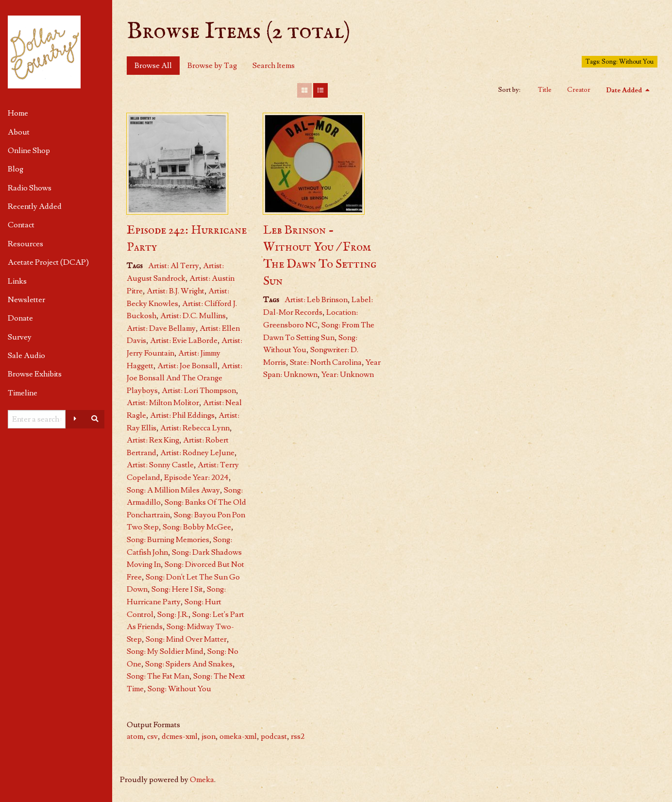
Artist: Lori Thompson (199, 391)
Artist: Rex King (153, 440)
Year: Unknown (348, 375)
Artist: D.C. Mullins (193, 316)
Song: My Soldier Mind (165, 651)
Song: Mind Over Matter (186, 639)
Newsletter (26, 300)
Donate (20, 318)
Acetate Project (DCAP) (48, 262)
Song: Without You (179, 689)
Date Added (625, 90)
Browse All (153, 66)
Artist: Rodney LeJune (197, 453)
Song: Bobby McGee (197, 527)
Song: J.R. (173, 614)
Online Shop (29, 151)
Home (18, 113)
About (19, 132)
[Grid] (304, 90)
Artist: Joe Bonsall (187, 366)
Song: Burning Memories (168, 540)
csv (152, 736)
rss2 (298, 736)
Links (17, 281)
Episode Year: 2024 (196, 478)
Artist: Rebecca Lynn (195, 428)
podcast (274, 736)
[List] (320, 90)
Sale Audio (26, 356)
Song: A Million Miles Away (173, 490)
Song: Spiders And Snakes (189, 664)
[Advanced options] (75, 419)
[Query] (37, 419)
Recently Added (35, 206)
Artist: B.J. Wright (176, 291)
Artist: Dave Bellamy (161, 328)
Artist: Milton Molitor (163, 403)
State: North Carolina (326, 362)
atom (135, 736)
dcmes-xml (180, 736)
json (209, 736)
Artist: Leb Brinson (316, 300)
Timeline (23, 393)
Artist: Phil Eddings (182, 415)
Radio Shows (30, 188)
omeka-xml (238, 736)
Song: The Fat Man (158, 676)
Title (545, 90)
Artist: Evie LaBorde (184, 341)
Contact (21, 225)
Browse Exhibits (35, 374)
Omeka (202, 780)
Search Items (274, 66)
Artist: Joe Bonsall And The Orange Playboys (185, 378)
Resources (25, 244)
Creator (579, 90)
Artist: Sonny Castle (160, 465)
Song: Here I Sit (177, 589)
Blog (16, 169)
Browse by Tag (212, 66)
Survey (20, 337)
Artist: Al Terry (174, 266)
